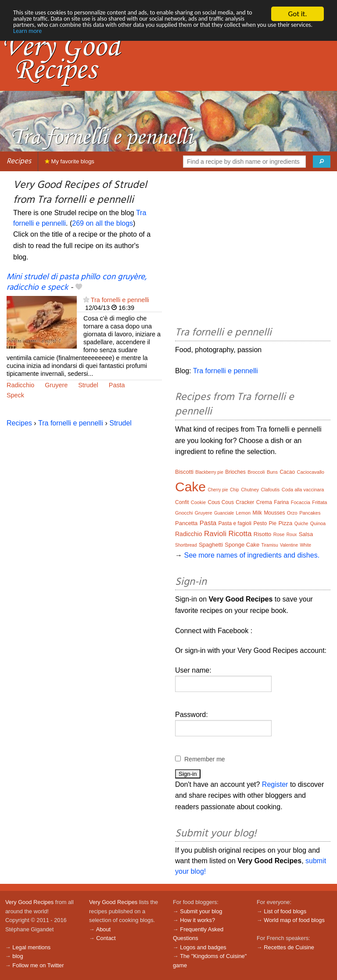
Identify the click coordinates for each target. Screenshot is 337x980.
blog (18, 956)
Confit (182, 502)
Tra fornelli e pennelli (120, 300)
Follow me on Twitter (38, 965)
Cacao (287, 472)
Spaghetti (211, 545)
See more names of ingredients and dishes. (252, 555)
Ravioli (215, 534)
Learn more (195, 37)
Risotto (262, 534)
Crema (264, 502)
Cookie (198, 502)
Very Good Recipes (29, 902)
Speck (15, 395)
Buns (272, 472)
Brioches (235, 472)
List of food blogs (285, 911)
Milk (257, 513)
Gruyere (56, 385)
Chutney (250, 490)
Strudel (88, 385)
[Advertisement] (253, 250)
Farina (281, 502)
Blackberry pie (209, 472)
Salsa (306, 534)
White (305, 545)
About (103, 929)
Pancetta (186, 523)
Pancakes (310, 513)
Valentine (289, 545)
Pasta (117, 385)
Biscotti (184, 472)
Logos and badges (203, 947)
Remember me (205, 759)
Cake (190, 487)
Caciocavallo (311, 472)
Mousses (274, 513)
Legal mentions (31, 947)
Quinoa (318, 523)
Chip (235, 490)
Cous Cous (221, 502)
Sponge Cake (242, 545)
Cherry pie (218, 490)
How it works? (197, 920)
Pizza (285, 523)
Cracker (245, 502)
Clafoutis (271, 490)
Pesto (260, 523)
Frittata (319, 502)
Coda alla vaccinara (303, 490)
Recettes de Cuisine (289, 947)
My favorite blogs (70, 161)
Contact (106, 938)
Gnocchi (184, 513)
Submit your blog (201, 911)
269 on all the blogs (102, 223)
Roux (292, 535)
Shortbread (186, 545)
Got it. (297, 14)
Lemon (244, 513)
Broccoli (256, 472)
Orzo (292, 513)
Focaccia (301, 502)
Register (275, 784)
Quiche (301, 524)
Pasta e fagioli (235, 523)
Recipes (19, 161)
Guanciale (224, 513)
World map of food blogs (294, 920)
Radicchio (20, 385)
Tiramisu (270, 545)
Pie (273, 523)
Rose (279, 534)
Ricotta (240, 534)
